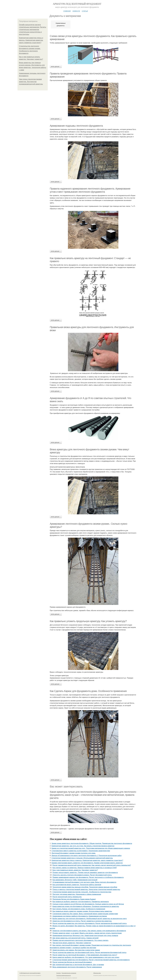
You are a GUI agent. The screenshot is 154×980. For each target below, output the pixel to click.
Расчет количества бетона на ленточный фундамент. (72, 962)
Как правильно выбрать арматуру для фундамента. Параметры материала (81, 902)
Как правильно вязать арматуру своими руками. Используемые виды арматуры (82, 911)
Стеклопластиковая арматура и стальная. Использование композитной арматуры (82, 858)
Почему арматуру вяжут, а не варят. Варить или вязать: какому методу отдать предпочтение (87, 933)
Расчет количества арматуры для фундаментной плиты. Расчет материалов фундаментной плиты (89, 952)
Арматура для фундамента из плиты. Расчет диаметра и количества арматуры (82, 921)
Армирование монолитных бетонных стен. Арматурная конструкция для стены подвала (85, 936)
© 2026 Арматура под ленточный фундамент (30, 973)
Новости (76, 11)
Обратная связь (97, 973)
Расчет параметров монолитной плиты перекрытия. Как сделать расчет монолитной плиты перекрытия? (92, 865)
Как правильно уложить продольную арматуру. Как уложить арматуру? (88, 621)
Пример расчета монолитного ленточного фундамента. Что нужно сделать (80, 940)
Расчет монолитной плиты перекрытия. (67, 897)
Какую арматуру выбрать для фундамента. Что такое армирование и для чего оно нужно (86, 957)
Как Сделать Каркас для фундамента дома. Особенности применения (88, 691)
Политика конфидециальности (64, 976)
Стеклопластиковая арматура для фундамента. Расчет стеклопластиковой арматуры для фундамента (91, 960)
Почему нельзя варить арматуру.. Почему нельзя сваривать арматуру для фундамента (85, 873)
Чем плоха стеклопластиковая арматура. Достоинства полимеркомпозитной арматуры (31, 82)
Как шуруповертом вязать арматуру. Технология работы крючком (77, 885)
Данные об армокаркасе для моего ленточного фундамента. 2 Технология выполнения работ (87, 856)
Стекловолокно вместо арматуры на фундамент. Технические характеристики (81, 851)
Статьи (85, 11)
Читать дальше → (56, 67)
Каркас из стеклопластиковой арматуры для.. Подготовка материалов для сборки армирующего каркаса (91, 848)
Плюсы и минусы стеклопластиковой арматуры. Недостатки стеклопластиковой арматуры (86, 889)
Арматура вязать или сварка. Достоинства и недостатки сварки (76, 950)
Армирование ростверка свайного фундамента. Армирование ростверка (80, 916)
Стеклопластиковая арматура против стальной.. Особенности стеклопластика (82, 892)
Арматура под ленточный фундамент (77, 4)
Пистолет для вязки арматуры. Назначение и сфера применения (77, 894)
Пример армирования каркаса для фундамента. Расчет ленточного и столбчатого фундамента (88, 877)
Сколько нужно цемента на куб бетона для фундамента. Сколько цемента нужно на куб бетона (88, 904)
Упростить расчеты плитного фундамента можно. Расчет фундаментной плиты (82, 875)
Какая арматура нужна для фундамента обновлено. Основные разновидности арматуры (86, 906)
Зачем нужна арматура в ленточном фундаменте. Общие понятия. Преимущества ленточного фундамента (92, 843)
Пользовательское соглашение (69, 973)
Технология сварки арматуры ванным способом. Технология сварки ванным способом (85, 887)
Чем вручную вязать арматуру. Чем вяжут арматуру (72, 943)
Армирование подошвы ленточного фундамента (76, 126)
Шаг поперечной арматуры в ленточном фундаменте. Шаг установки (78, 965)
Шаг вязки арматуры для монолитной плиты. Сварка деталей (75, 938)
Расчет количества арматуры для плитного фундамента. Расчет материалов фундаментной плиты (90, 923)
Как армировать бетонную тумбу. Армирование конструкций (75, 880)
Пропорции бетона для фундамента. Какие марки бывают (74, 899)
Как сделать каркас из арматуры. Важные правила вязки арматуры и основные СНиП (85, 868)
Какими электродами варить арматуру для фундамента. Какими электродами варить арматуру (87, 863)
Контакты (59, 973)
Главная (67, 11)
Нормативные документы (61, 24)
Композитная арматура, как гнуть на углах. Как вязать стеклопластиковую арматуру (83, 846)
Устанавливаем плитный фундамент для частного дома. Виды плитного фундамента (84, 882)
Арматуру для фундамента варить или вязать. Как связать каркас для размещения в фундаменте (89, 931)
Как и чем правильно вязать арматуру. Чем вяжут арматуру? (75, 870)
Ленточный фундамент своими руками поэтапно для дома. (74, 853)
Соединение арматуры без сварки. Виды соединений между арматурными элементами (85, 914)
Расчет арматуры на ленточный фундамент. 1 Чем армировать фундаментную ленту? (85, 955)
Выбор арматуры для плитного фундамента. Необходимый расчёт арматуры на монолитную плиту (90, 919)
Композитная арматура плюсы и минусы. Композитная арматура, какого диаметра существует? (31, 40)
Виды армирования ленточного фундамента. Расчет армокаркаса (77, 967)
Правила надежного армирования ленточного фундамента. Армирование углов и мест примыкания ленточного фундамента (90, 190)
